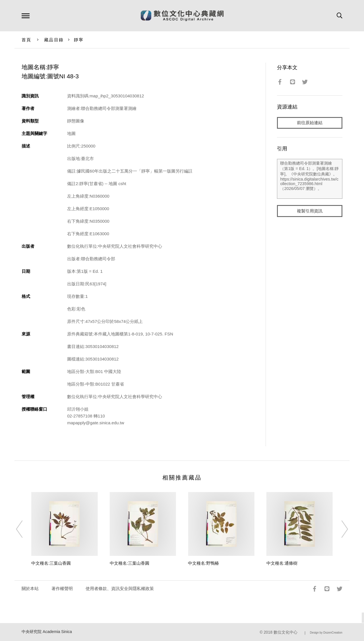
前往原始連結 (310, 123)
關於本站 (30, 588)
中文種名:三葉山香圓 (51, 563)
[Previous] (24, 529)
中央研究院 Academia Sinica (47, 632)
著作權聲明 (62, 588)
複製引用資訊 (310, 211)
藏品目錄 (54, 40)
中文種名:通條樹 (282, 563)
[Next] (340, 529)
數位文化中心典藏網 (182, 16)
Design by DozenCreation (326, 633)
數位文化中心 (286, 632)
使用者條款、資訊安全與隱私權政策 (120, 588)
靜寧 (79, 40)
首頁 (27, 40)
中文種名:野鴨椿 (203, 563)
